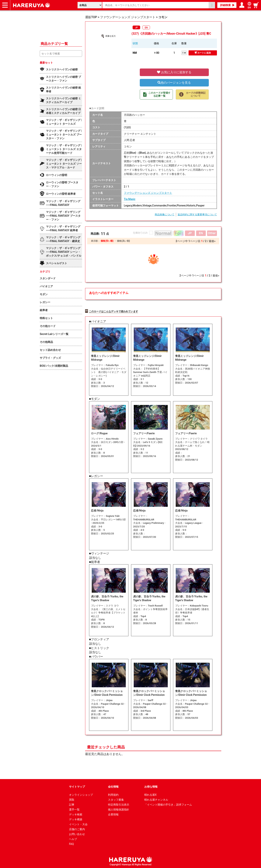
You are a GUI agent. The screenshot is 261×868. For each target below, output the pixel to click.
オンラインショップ (81, 794)
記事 (72, 804)
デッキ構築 (76, 819)
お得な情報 (151, 786)
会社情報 (113, 786)
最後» (212, 241)
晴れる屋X (150, 794)
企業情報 (113, 814)
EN (146, 28)
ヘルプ (73, 838)
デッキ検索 (76, 814)
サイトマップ (77, 786)
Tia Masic (130, 199)
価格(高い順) (123, 241)
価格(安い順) (107, 241)
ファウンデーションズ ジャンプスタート (148, 193)
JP (136, 28)
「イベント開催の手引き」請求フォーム (168, 804)
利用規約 (113, 794)
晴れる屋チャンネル (156, 799)
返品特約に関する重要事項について (197, 214)
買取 (72, 799)
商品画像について (165, 214)
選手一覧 (74, 809)
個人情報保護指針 (119, 809)
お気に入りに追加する (174, 72)
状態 (135, 43)
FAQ (71, 843)
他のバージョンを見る (174, 83)
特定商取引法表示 (119, 804)
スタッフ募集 (116, 799)
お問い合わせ (77, 834)
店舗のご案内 (77, 829)
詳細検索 (225, 5)
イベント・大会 (78, 824)
